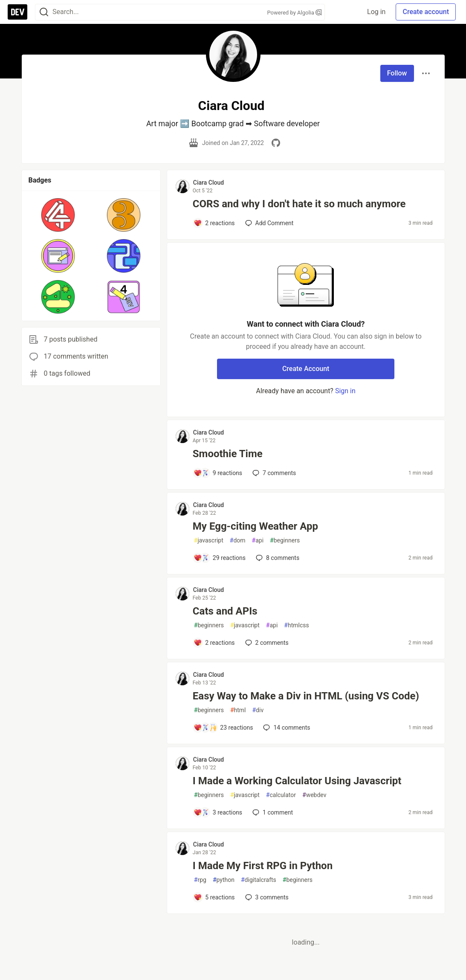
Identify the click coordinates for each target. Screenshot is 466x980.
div (258, 710)
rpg (200, 880)
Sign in (345, 391)
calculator (281, 795)
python (224, 880)
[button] (58, 215)
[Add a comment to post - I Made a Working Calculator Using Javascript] (218, 812)
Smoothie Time (228, 454)
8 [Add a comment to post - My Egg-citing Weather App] (277, 558)
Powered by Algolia (294, 13)
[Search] (44, 12)
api (258, 541)
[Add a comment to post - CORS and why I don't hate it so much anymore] (214, 223)
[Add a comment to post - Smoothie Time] (218, 473)
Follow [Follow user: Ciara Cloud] (397, 73)
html (238, 710)
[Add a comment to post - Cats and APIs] (214, 643)
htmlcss (296, 625)
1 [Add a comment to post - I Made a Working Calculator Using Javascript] (272, 812)
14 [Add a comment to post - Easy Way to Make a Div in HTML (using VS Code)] (286, 728)
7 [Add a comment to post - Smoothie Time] (273, 473)
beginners (285, 541)
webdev (314, 795)
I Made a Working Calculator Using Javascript (297, 781)
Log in (376, 12)
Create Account (306, 369)
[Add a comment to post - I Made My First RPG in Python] (214, 897)
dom (238, 541)
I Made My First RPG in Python (263, 866)
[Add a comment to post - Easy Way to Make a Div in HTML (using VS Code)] (223, 728)
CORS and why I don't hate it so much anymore (299, 204)
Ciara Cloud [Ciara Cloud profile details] (208, 183)
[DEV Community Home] (17, 12)
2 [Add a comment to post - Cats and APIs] (266, 643)
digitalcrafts (259, 880)
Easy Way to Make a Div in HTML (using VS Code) (306, 696)
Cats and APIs (225, 611)
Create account (426, 12)
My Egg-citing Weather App (255, 526)
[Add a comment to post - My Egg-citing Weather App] (220, 558)
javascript (209, 541)
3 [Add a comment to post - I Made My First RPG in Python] (266, 897)
